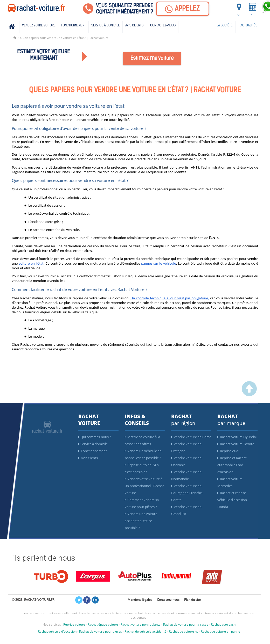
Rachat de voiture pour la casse (186, 624)
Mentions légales (140, 600)
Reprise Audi (228, 451)
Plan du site (192, 600)
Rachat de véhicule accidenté (145, 631)
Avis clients (134, 26)
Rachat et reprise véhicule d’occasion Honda (232, 500)
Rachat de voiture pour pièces (101, 631)
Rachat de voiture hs (184, 631)
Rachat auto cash (223, 624)
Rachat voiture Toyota (236, 444)
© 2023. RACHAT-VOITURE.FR (33, 600)
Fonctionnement (73, 26)
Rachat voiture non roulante (141, 624)
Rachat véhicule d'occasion (57, 631)
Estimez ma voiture (152, 59)
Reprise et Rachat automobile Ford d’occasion (232, 465)
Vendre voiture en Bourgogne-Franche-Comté (187, 493)
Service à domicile (106, 26)
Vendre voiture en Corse (191, 437)
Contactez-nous (163, 26)
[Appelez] (183, 9)
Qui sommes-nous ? (95, 437)
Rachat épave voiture (103, 624)
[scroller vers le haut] (249, 395)
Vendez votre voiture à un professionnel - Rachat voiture (144, 486)
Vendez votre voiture (39, 26)
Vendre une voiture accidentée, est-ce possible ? (141, 521)
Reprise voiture (74, 624)
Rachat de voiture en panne (220, 631)
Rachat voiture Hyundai (237, 437)
